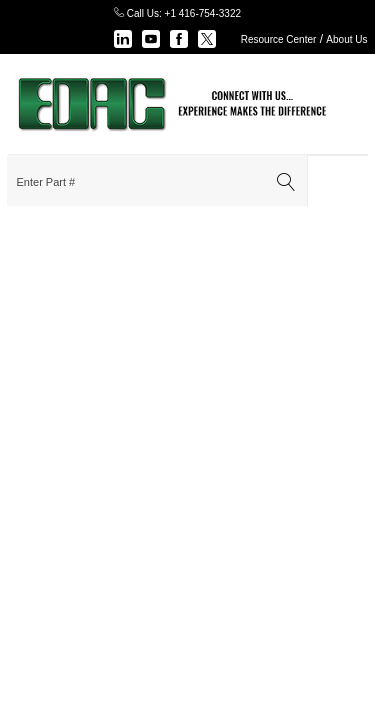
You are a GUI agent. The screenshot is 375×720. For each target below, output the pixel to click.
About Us (346, 39)
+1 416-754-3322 (203, 13)
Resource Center (279, 39)
